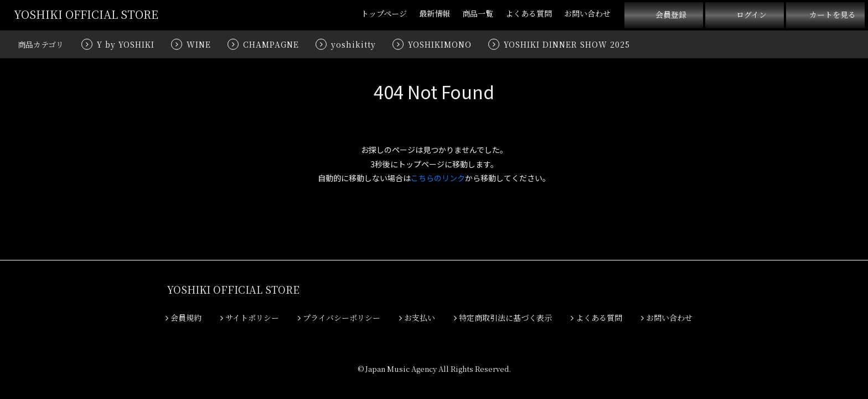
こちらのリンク (438, 178)
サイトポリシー (250, 318)
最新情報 (435, 13)
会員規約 (184, 318)
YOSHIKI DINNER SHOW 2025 (567, 44)
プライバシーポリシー (339, 318)
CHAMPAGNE (271, 44)
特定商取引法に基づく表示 (503, 318)
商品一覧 (478, 13)
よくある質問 (529, 13)
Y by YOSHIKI (126, 44)
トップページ (384, 13)
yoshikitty (353, 44)
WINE (199, 44)
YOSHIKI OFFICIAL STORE (86, 14)
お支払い (417, 318)
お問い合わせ (587, 13)
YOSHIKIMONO (440, 44)
